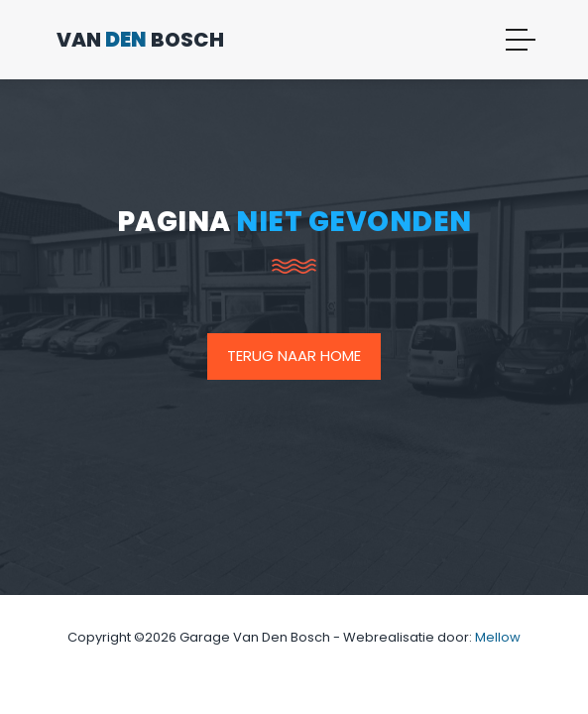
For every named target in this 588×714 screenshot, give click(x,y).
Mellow (498, 637)
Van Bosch (140, 40)
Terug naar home (294, 356)
